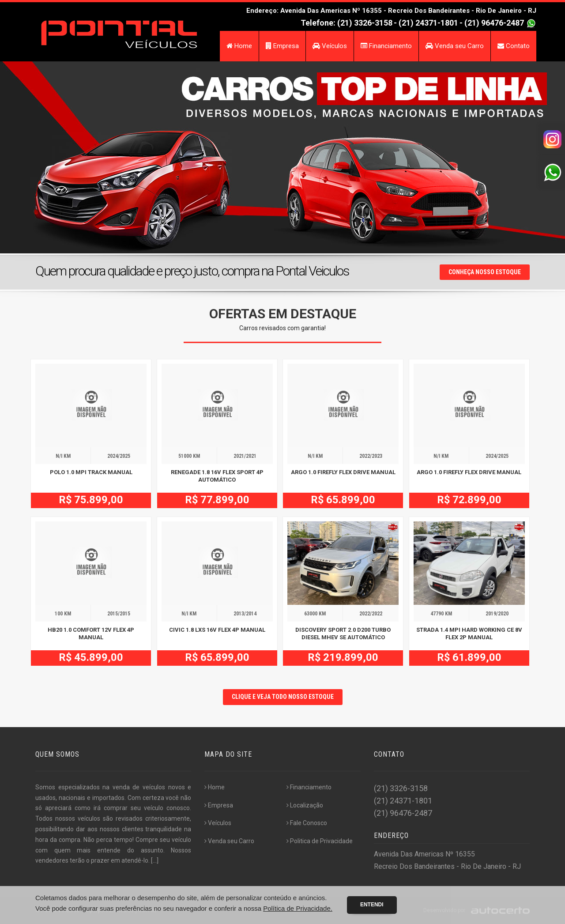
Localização (305, 805)
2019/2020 (497, 614)
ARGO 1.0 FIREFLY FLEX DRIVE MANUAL (343, 472)
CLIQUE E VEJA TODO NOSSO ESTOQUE (283, 697)
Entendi (372, 905)
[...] (155, 860)
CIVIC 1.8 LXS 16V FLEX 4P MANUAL (217, 630)
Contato (514, 46)
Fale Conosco (307, 823)
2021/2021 (245, 456)
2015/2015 (119, 614)
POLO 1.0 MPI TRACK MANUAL (91, 472)
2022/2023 (371, 456)
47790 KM (441, 614)
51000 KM (189, 456)
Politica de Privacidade (320, 841)
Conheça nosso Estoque (485, 272)
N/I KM (63, 456)
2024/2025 (119, 456)
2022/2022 (371, 614)
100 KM (63, 614)
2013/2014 (245, 614)
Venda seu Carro (455, 46)
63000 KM (315, 614)
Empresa (282, 46)
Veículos (330, 46)
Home (239, 46)
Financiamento (386, 46)
